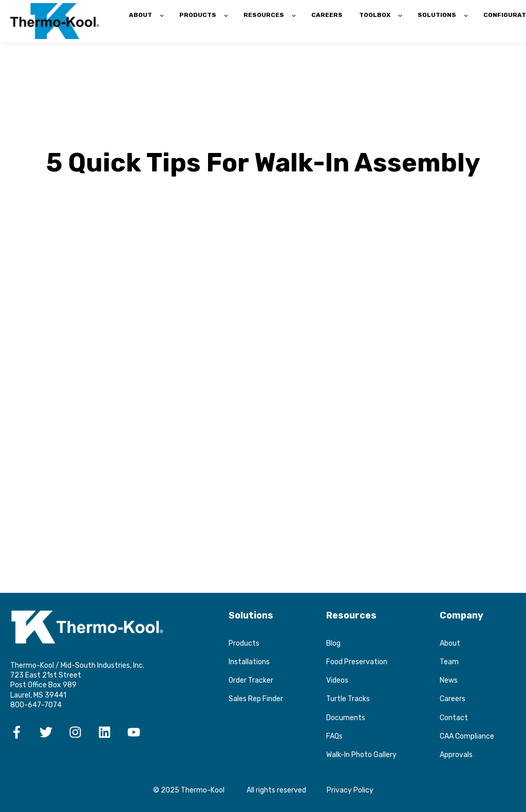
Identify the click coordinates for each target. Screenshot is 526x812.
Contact (454, 718)
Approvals (456, 755)
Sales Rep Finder (256, 699)
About (450, 643)
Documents (346, 718)
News (449, 680)
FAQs (334, 736)
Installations (249, 662)
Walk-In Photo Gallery (361, 755)
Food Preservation (357, 662)
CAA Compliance (467, 736)
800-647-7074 (36, 705)
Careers (453, 699)
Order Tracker (251, 680)
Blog (333, 643)
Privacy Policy (350, 790)
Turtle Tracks (348, 699)
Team (449, 662)
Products (244, 643)
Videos (337, 680)
